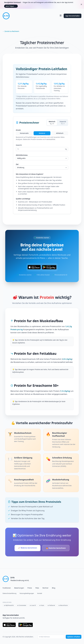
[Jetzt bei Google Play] (49, 267)
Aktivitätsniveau (22, 155)
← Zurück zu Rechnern (11, 31)
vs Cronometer (22, 605)
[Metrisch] (52, 123)
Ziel (17, 164)
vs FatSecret (51, 605)
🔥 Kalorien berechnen (56, 548)
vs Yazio (42, 605)
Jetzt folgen (11, 6)
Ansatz (18, 130)
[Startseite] (6, 16)
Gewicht (19, 145)
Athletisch (60, 133)
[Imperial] (63, 123)
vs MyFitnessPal (9, 605)
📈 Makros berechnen (28, 548)
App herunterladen (73, 16)
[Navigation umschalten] (61, 16)
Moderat (42, 133)
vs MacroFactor (63, 605)
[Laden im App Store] (34, 267)
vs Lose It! (33, 605)
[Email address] (51, 637)
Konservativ (24, 133)
